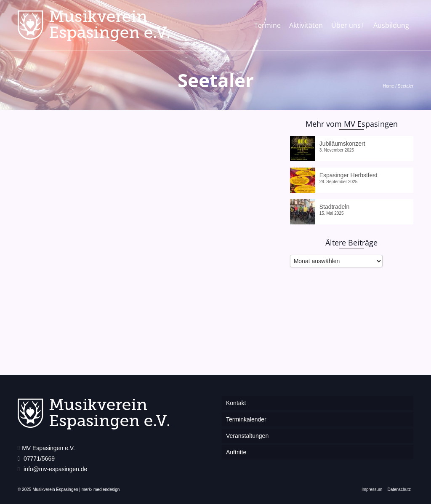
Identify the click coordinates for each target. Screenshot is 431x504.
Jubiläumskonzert (342, 144)
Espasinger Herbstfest (349, 175)
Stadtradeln (335, 207)
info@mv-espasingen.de (52, 469)
